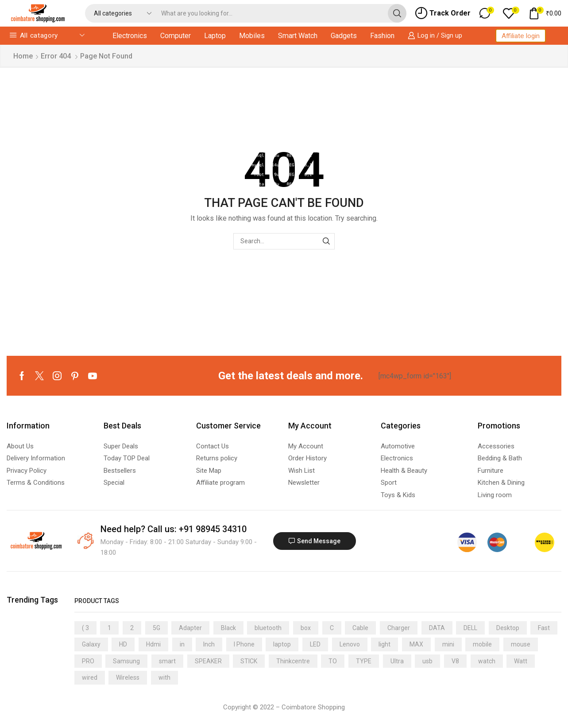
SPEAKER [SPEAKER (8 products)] (208, 661)
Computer (176, 36)
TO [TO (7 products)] (333, 661)
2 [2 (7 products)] (132, 628)
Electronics (130, 36)
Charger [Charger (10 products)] (399, 628)
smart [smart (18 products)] (167, 661)
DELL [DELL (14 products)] (470, 628)
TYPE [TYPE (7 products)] (364, 661)
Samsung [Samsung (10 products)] (126, 661)
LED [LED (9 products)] (315, 644)
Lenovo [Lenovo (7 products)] (350, 644)
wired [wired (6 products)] (90, 677)
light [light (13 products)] (384, 644)
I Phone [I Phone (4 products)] (244, 644)
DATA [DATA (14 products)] (437, 628)
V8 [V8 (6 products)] (455, 661)
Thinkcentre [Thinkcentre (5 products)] (293, 661)
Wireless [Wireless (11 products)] (128, 677)
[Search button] (397, 13)
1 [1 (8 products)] (109, 628)
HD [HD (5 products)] (123, 644)
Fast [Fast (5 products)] (544, 628)
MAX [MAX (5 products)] (416, 644)
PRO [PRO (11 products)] (88, 661)
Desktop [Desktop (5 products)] (508, 628)
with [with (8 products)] (164, 677)
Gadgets (344, 36)
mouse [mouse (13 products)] (521, 644)
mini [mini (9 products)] (448, 644)
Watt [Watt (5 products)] (521, 661)
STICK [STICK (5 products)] (249, 661)
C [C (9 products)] (332, 628)
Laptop (215, 36)
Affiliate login (521, 36)
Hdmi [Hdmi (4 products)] (153, 644)
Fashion (382, 36)
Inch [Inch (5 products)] (209, 644)
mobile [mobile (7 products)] (482, 644)
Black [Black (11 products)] (228, 628)
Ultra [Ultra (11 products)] (397, 661)
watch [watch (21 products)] (487, 661)
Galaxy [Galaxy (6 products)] (91, 644)
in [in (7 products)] (182, 644)
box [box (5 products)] (306, 628)
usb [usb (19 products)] (427, 661)
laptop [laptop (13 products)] (282, 644)
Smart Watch (298, 36)
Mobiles (252, 36)
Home (23, 56)
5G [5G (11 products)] (156, 628)
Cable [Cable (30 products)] (360, 628)
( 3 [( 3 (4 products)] (85, 628)
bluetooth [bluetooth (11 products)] (268, 628)
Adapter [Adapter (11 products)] (190, 628)
